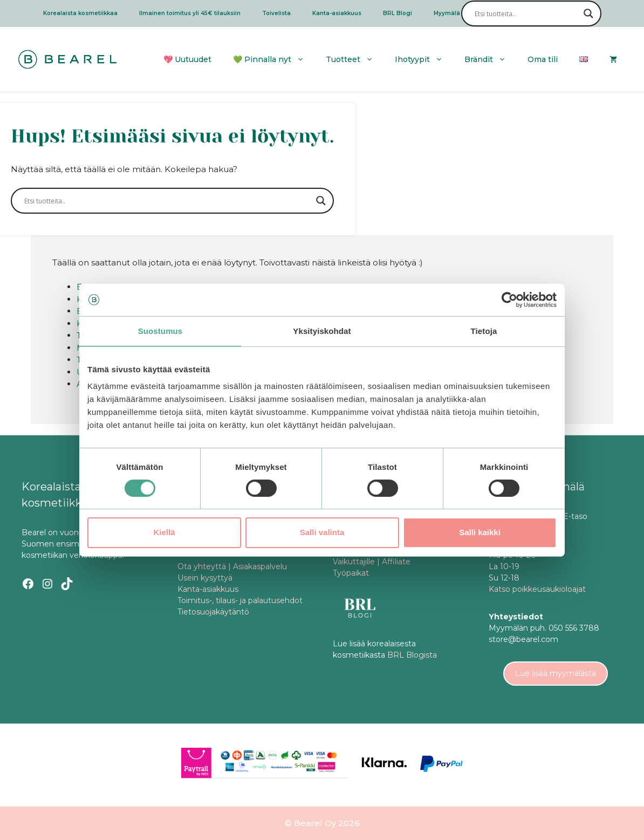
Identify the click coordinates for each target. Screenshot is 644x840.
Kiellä (164, 532)
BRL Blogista (412, 655)
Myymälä (447, 13)
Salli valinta (322, 532)
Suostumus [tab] (160, 330)
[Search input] (526, 13)
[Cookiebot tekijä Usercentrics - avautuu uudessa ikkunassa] (509, 299)
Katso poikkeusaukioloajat (537, 589)
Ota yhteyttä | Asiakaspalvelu (232, 566)
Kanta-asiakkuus (337, 13)
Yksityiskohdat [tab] (322, 330)
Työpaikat (351, 573)
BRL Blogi (398, 13)
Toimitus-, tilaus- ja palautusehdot (240, 600)
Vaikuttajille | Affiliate (372, 562)
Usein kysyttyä (205, 578)
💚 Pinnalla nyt (274, 59)
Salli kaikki (480, 532)
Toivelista (276, 13)
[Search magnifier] (588, 13)
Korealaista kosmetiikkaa (80, 13)
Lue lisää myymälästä (556, 673)
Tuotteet (355, 59)
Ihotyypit (424, 59)
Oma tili (543, 59)
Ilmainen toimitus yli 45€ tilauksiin (190, 13)
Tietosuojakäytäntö (213, 612)
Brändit (491, 59)
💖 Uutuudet (187, 59)
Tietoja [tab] (484, 330)
